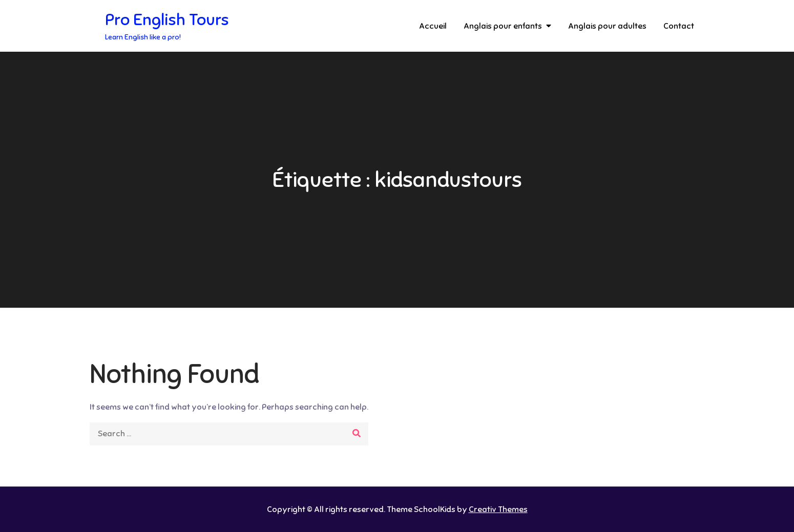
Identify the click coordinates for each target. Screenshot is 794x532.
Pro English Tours (167, 19)
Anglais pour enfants (503, 26)
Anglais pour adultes (607, 26)
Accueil (433, 26)
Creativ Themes (498, 509)
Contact (679, 26)
